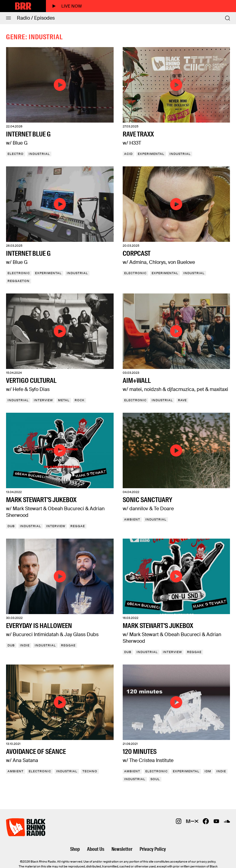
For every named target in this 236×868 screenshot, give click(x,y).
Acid (128, 154)
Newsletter (122, 849)
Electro (16, 154)
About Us (96, 849)
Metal (64, 400)
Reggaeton (19, 281)
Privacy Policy (153, 849)
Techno (90, 771)
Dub (11, 526)
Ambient (132, 519)
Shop (75, 849)
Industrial (39, 154)
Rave (182, 400)
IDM (208, 771)
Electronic (19, 273)
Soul (155, 779)
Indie (25, 645)
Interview (43, 400)
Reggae (78, 526)
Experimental (151, 154)
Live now (67, 6)
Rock (80, 400)
